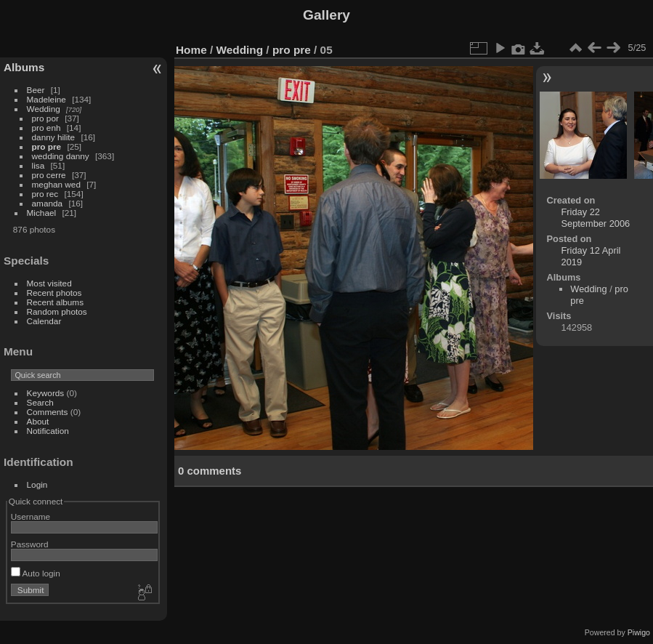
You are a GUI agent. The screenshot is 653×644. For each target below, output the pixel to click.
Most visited (49, 283)
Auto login (36, 573)
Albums (24, 67)
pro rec (45, 194)
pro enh (46, 128)
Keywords (46, 393)
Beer (36, 90)
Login (37, 484)
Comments (48, 412)
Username (31, 516)
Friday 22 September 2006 (596, 218)
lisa (38, 165)
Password (30, 544)
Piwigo (639, 632)
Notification (48, 431)
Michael (42, 213)
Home (191, 50)
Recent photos (54, 293)
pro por (45, 118)
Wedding (44, 109)
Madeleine (46, 99)
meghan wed (56, 184)
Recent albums (55, 302)
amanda (48, 203)
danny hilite (54, 137)
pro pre (47, 146)
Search (40, 402)
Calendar (44, 321)
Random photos (57, 311)
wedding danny (61, 156)
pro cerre (49, 175)
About (38, 421)
